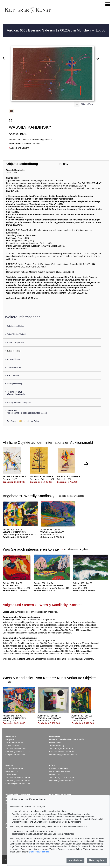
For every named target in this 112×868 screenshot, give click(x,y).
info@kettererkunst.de (15, 755)
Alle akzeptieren (97, 860)
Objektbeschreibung (22, 164)
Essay (64, 164)
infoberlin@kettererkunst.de (18, 784)
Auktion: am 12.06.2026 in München (49, 30)
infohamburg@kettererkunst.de (63, 755)
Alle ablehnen (75, 860)
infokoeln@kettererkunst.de (62, 781)
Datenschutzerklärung (39, 852)
